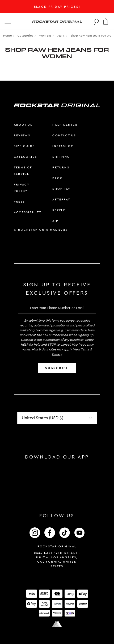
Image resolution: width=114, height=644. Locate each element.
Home (7, 36)
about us (23, 125)
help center (65, 125)
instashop (63, 146)
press (19, 202)
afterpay (61, 199)
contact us (64, 135)
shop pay (61, 189)
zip (55, 221)
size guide (24, 146)
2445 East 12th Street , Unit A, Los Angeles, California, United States (57, 560)
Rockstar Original (57, 546)
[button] (106, 21)
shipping (61, 157)
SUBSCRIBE (57, 368)
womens (45, 36)
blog (58, 178)
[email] (57, 308)
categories (25, 157)
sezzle (59, 210)
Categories (25, 36)
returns (61, 167)
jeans (61, 36)
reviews (22, 135)
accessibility (28, 212)
